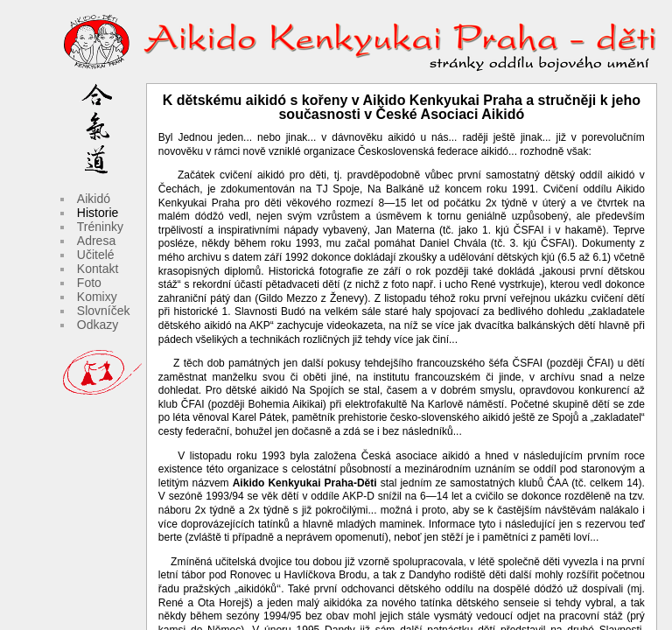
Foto (89, 283)
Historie (98, 213)
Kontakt (98, 269)
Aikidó (94, 199)
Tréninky (100, 227)
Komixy (97, 297)
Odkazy (98, 325)
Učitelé (96, 255)
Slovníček (104, 311)
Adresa (96, 241)
